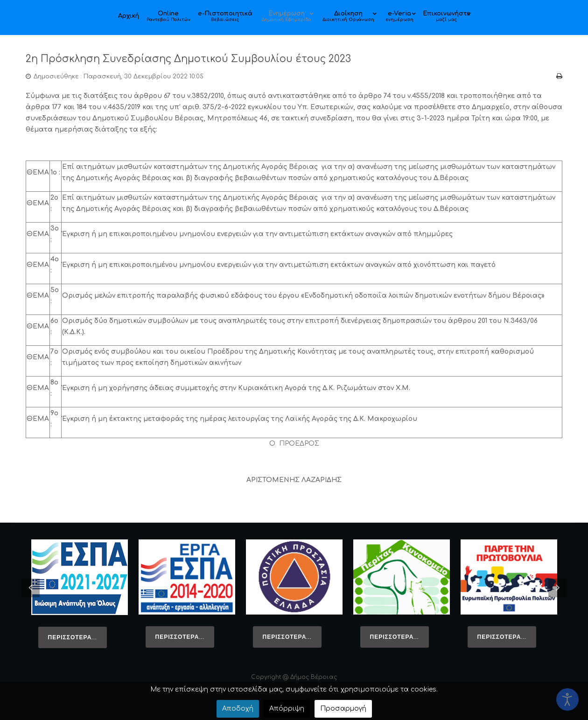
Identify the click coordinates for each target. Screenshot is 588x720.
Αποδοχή (238, 709)
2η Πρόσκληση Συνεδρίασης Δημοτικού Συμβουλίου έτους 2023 (208, 59)
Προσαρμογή (343, 709)
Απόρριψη (287, 709)
